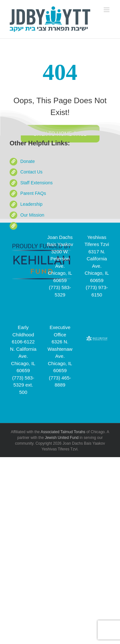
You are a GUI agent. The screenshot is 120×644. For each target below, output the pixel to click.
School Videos (35, 226)
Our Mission (32, 215)
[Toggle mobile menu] (107, 10)
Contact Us (32, 172)
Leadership (32, 204)
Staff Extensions (37, 183)
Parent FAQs (33, 193)
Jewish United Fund (62, 438)
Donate (28, 161)
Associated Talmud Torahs (63, 432)
